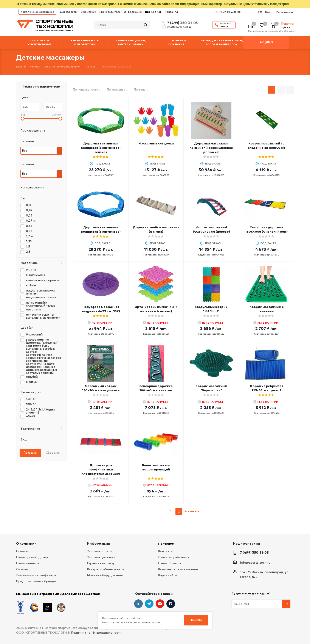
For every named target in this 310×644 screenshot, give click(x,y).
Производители (110, 12)
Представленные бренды (36, 581)
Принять (196, 620)
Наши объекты (67, 12)
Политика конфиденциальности (96, 633)
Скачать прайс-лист (174, 557)
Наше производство (32, 557)
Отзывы (22, 569)
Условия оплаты (100, 551)
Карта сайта (167, 575)
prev (163, 512)
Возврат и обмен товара (106, 569)
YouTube (160, 604)
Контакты (171, 12)
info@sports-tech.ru (179, 27)
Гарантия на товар (101, 563)
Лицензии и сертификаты (36, 575)
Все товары (192, 511)
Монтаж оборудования (105, 575)
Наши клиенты (28, 563)
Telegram (149, 604)
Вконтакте (138, 604)
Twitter (171, 604)
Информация (133, 12)
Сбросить (53, 453)
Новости (23, 551)
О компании (88, 12)
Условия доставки (101, 557)
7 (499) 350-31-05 (182, 23)
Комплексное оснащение (37, 12)
